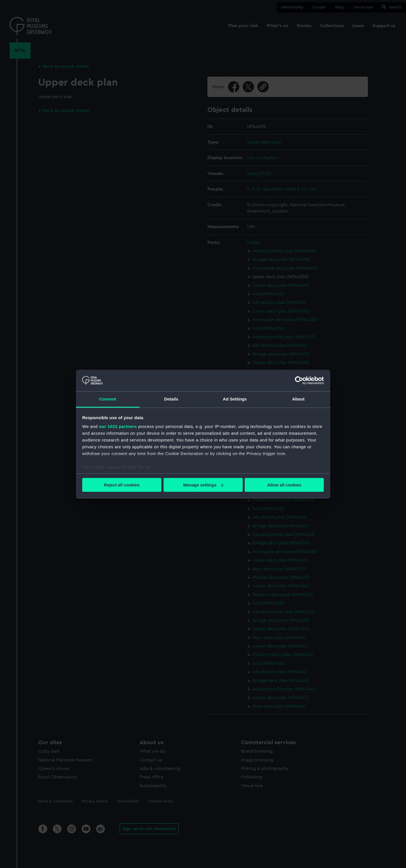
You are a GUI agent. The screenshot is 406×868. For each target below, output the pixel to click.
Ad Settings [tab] (235, 399)
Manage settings (203, 485)
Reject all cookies (122, 485)
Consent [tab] (108, 399)
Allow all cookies (284, 485)
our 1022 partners (118, 426)
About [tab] (298, 399)
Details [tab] (171, 399)
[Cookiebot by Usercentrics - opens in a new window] (299, 380)
